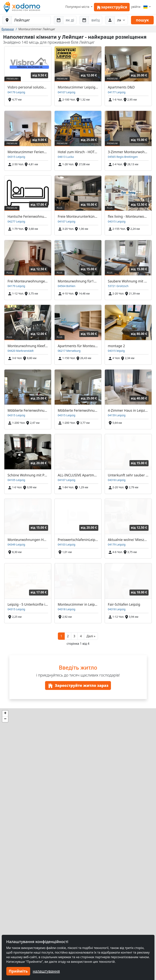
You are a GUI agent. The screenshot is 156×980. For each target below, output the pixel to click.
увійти (136, 7)
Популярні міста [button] (78, 7)
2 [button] (68, 636)
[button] (91, 636)
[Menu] (147, 7)
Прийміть (18, 971)
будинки (8, 29)
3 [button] (74, 636)
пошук (142, 20)
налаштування (46, 971)
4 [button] (81, 636)
